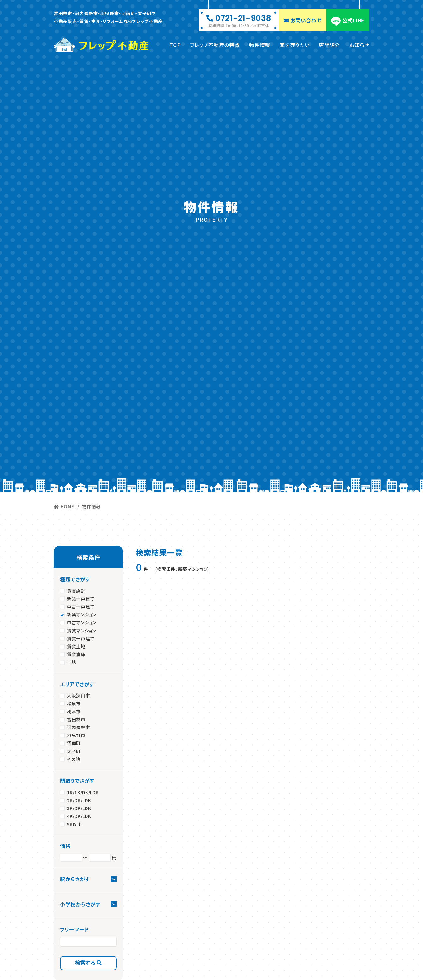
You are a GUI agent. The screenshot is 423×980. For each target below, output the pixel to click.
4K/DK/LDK (79, 815)
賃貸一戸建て (81, 638)
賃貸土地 (76, 646)
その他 (74, 758)
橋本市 (74, 711)
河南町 (74, 742)
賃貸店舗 (76, 590)
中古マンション (82, 622)
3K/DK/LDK (79, 808)
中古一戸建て (81, 606)
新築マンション (82, 614)
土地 (71, 662)
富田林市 (76, 719)
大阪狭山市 (79, 695)
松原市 (74, 703)
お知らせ (359, 44)
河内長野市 (79, 727)
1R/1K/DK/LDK (83, 791)
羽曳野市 (76, 735)
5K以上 (74, 823)
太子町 (74, 750)
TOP (175, 44)
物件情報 (260, 44)
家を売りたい (295, 44)
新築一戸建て (81, 598)
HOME (64, 506)
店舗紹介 (329, 44)
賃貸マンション (82, 630)
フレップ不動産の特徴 (215, 44)
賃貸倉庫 (76, 654)
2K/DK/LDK (79, 800)
